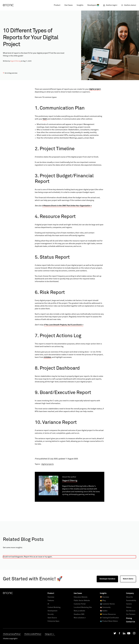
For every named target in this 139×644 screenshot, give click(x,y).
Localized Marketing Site (83, 635)
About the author (69, 505)
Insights (80, 5)
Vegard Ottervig (15, 61)
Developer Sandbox (107, 607)
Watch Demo (128, 607)
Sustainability (131, 628)
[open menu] (128, 5)
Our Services (131, 639)
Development (52, 639)
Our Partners (131, 642)
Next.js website (79, 639)
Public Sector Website (82, 628)
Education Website (81, 625)
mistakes (47, 357)
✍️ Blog (103, 628)
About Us (129, 625)
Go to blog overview (10, 73)
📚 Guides (104, 639)
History (129, 635)
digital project (95, 89)
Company (130, 621)
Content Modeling (54, 635)
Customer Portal (80, 632)
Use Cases (69, 5)
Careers (129, 632)
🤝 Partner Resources (108, 642)
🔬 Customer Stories (107, 632)
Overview (51, 625)
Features (51, 628)
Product (57, 5)
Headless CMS (79, 642)
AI (48, 632)
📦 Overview (104, 625)
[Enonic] (8, 5)
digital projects (48, 492)
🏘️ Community (105, 635)
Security (51, 642)
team (45, 119)
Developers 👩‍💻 (93, 5)
